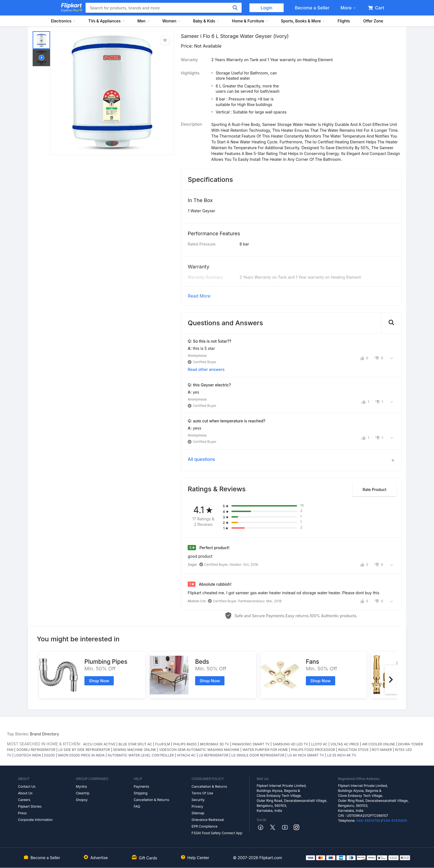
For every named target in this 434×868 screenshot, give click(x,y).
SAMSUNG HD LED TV (290, 744)
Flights (344, 21)
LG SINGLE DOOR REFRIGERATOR (258, 755)
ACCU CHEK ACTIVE (99, 744)
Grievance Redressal (208, 820)
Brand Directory (44, 734)
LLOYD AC (319, 744)
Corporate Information (35, 820)
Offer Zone (373, 21)
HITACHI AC (186, 755)
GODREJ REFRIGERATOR (36, 750)
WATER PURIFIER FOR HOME (265, 750)
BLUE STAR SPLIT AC (135, 744)
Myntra (81, 786)
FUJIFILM (162, 744)
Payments (141, 786)
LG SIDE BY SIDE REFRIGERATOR (84, 750)
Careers (24, 800)
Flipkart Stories (30, 806)
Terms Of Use (202, 793)
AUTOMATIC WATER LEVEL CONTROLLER (141, 755)
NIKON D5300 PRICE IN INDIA (81, 755)
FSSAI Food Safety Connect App (217, 833)
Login (267, 8)
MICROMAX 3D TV (215, 744)
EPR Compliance (204, 826)
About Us (25, 793)
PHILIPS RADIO (185, 744)
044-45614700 (368, 821)
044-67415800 (395, 821)
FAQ (137, 806)
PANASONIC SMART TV (251, 744)
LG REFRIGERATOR (214, 755)
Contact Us (27, 786)
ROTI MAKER (382, 750)
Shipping (141, 793)
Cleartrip (83, 793)
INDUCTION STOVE (353, 750)
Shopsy (82, 800)
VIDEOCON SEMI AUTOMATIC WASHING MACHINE (199, 750)
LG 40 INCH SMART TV (306, 755)
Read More (199, 296)
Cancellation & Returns (151, 800)
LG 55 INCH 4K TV (342, 755)
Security (198, 800)
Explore (72, 10)
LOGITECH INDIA (28, 755)
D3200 (49, 755)
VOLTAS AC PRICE (345, 744)
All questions (201, 459)
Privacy (197, 806)
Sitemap (198, 813)
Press (22, 813)
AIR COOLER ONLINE (379, 744)
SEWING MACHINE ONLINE (135, 750)
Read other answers (206, 369)
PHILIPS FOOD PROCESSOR (313, 750)
